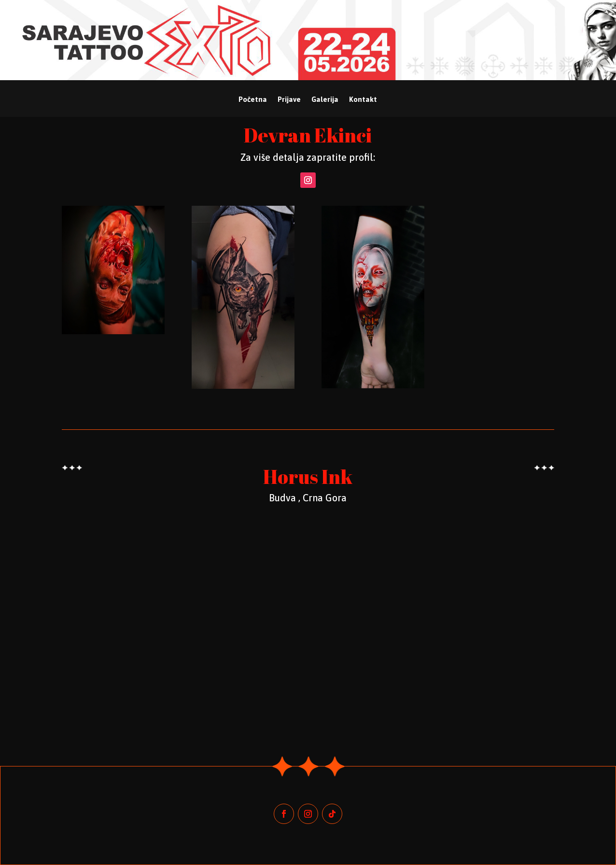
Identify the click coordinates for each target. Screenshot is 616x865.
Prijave (289, 100)
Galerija (325, 100)
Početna (253, 100)
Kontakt (363, 100)
